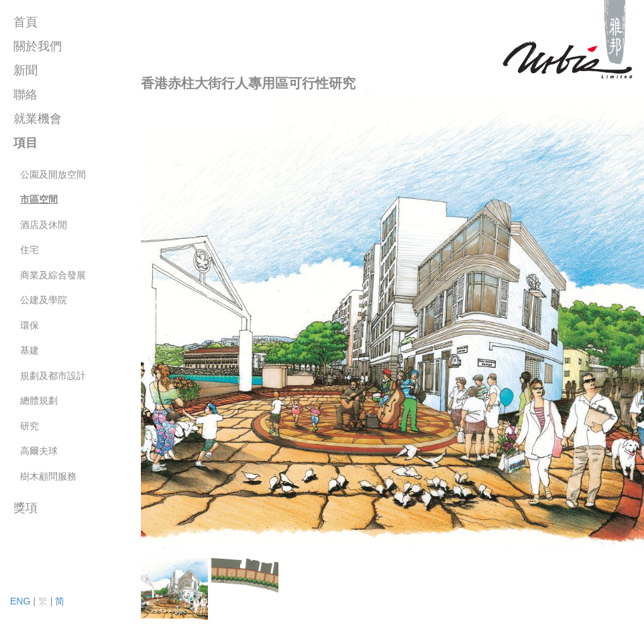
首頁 (25, 22)
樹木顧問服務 (48, 476)
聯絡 (25, 95)
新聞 (25, 70)
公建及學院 (44, 300)
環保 (30, 325)
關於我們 (38, 46)
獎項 (25, 508)
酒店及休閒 (44, 225)
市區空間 (39, 199)
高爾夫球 (39, 451)
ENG (20, 601)
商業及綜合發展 (53, 275)
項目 (25, 143)
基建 (30, 350)
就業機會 (38, 119)
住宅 (30, 250)
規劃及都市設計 (53, 376)
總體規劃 (39, 400)
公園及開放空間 (53, 174)
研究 (30, 426)
